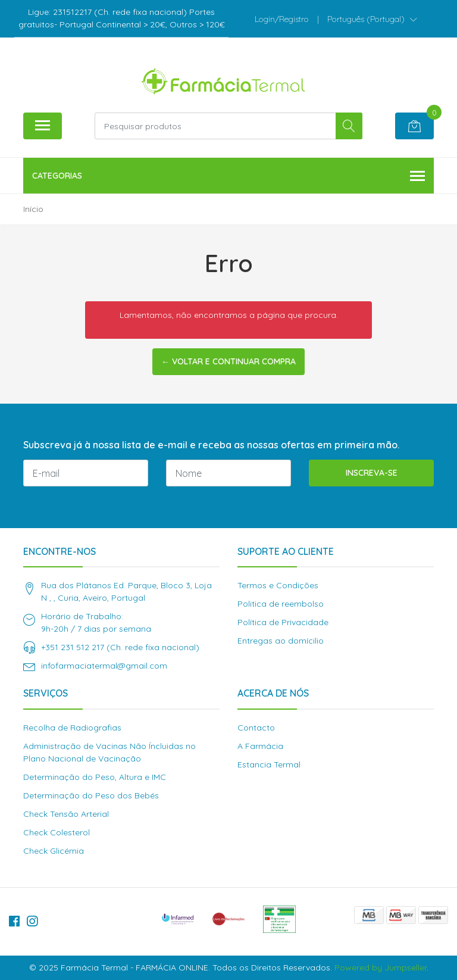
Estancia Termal (269, 764)
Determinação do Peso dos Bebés (91, 795)
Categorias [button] (228, 177)
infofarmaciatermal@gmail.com (104, 666)
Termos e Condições (278, 585)
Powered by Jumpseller (381, 967)
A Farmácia (260, 746)
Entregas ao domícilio (281, 641)
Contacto (256, 728)
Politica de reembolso (281, 604)
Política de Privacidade (283, 622)
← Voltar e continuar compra (228, 361)
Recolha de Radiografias (72, 728)
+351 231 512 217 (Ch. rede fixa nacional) (120, 647)
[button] (372, 19)
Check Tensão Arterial (66, 814)
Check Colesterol (57, 832)
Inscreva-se (372, 473)
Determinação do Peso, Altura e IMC (95, 777)
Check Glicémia (54, 851)
